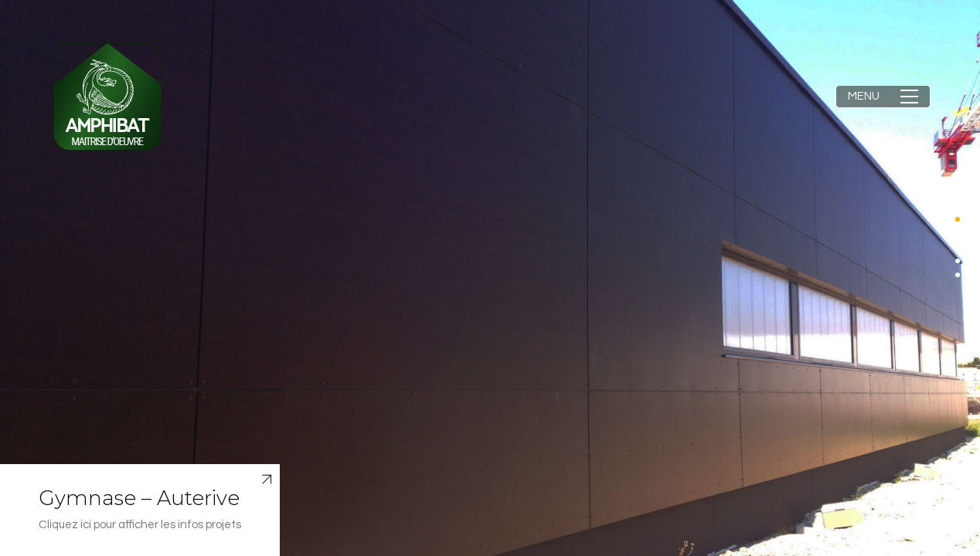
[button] (883, 97)
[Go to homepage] (107, 97)
